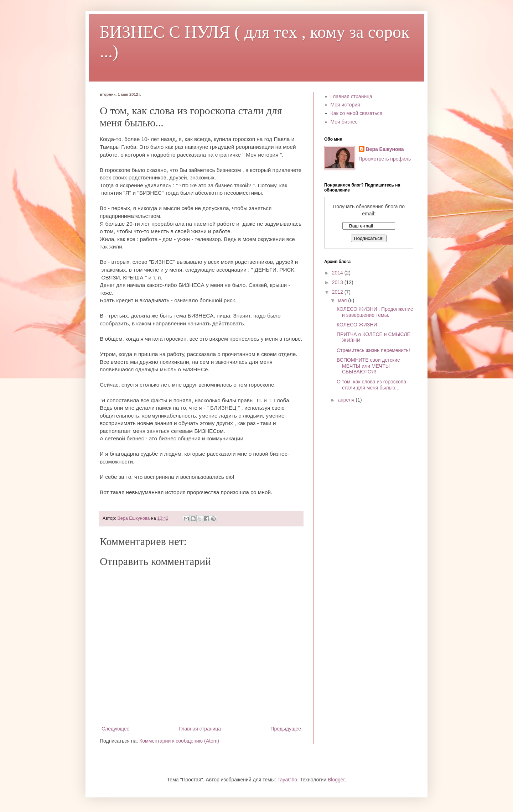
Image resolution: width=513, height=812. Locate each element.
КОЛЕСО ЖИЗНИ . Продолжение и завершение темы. (375, 312)
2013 (338, 282)
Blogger (336, 780)
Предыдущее (286, 729)
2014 (338, 273)
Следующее (115, 729)
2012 (338, 292)
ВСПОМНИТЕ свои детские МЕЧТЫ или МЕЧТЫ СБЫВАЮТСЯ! (368, 366)
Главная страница (200, 729)
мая (343, 300)
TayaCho (287, 780)
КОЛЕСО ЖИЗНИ (357, 325)
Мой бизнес (344, 122)
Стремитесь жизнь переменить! (373, 350)
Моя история (345, 105)
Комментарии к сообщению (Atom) (179, 741)
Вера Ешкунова (385, 149)
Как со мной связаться (357, 113)
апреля (347, 400)
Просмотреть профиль (385, 159)
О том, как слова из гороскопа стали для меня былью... (371, 385)
